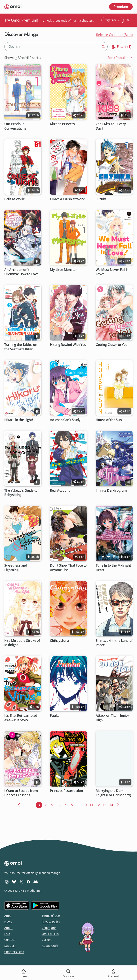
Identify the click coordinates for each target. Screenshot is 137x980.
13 (105, 804)
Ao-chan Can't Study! (66, 420)
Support (10, 946)
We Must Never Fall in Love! (112, 272)
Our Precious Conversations (15, 126)
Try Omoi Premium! (21, 20)
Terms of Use (51, 916)
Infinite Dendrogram (111, 491)
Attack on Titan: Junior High (112, 718)
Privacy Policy (51, 922)
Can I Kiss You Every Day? (111, 126)
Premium (121, 7)
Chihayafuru (59, 641)
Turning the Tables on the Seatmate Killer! (21, 347)
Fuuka (55, 716)
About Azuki (50, 946)
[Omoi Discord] (36, 882)
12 (99, 804)
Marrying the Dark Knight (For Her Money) (113, 793)
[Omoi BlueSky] (14, 882)
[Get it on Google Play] (45, 905)
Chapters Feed (14, 952)
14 (112, 804)
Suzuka (101, 199)
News (8, 922)
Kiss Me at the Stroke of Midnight (22, 643)
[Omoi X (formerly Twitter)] (21, 882)
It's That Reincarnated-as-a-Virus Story (21, 718)
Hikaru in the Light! (19, 420)
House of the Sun (109, 420)
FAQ (7, 934)
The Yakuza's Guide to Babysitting (21, 493)
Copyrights (49, 928)
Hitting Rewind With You (68, 345)
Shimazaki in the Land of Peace (114, 643)
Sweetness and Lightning (16, 568)
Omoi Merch (50, 934)
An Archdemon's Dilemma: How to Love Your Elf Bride (21, 272)
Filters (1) (121, 47)
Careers (47, 940)
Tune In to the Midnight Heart (113, 568)
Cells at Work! (14, 199)
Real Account (60, 491)
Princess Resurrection (67, 791)
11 (92, 804)
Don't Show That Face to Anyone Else (68, 568)
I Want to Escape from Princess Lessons (21, 793)
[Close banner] (128, 20)
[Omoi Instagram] (7, 882)
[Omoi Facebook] (28, 882)
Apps (8, 916)
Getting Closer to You (112, 345)
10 (86, 804)
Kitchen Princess (63, 124)
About (8, 928)
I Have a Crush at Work (67, 199)
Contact (10, 940)
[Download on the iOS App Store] (17, 905)
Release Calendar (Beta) (114, 35)
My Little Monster (63, 270)
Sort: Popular (120, 58)
